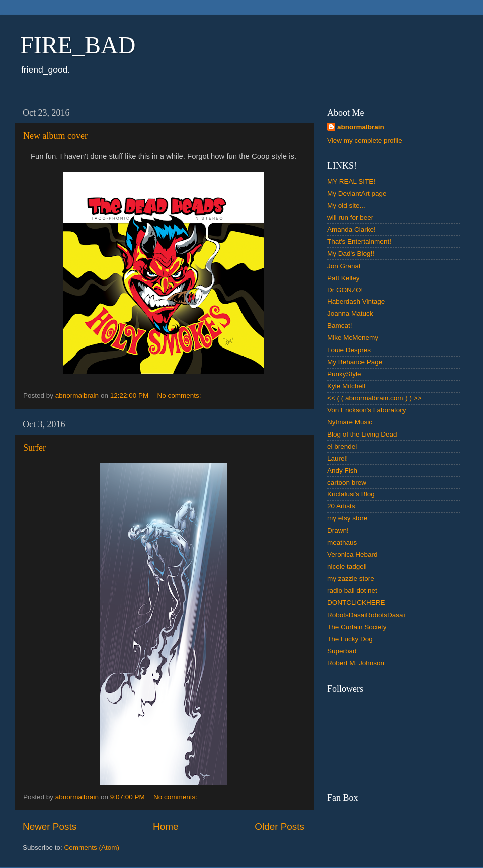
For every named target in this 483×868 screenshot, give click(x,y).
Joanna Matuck (350, 314)
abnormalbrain (361, 127)
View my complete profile (365, 141)
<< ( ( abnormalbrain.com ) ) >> (374, 398)
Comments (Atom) (92, 848)
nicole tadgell (347, 567)
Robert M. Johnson (356, 663)
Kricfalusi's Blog (351, 494)
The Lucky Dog (350, 639)
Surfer (34, 448)
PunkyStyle (344, 374)
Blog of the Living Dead (362, 434)
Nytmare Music (350, 422)
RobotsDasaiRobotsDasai (366, 615)
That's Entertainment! (359, 242)
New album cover (55, 136)
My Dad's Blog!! (351, 254)
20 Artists (341, 506)
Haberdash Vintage (356, 301)
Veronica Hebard (352, 554)
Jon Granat (344, 266)
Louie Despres (349, 350)
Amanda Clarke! (351, 230)
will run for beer (350, 218)
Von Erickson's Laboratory (366, 410)
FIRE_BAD (78, 45)
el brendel (342, 446)
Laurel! (337, 458)
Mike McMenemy (353, 338)
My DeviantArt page (357, 193)
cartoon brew (347, 483)
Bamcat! (340, 326)
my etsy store (347, 518)
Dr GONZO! (345, 290)
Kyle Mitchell (346, 386)
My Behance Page (355, 362)
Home (166, 827)
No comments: (180, 396)
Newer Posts (50, 827)
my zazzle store (351, 579)
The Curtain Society (357, 627)
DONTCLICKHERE (356, 603)
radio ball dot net (352, 591)
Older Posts (279, 827)
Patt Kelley (343, 278)
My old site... (346, 205)
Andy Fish (342, 470)
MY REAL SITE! (351, 181)
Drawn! (338, 530)
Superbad (342, 651)
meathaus (342, 542)
